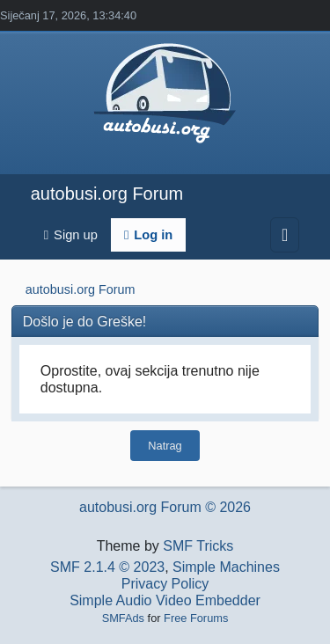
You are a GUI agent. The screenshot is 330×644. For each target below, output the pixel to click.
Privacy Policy (165, 584)
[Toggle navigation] (285, 235)
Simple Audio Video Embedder (165, 600)
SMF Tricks (198, 546)
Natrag (165, 446)
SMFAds (123, 618)
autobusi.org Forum (107, 194)
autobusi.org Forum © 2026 (165, 507)
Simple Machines (226, 567)
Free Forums (196, 618)
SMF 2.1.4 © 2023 (107, 567)
